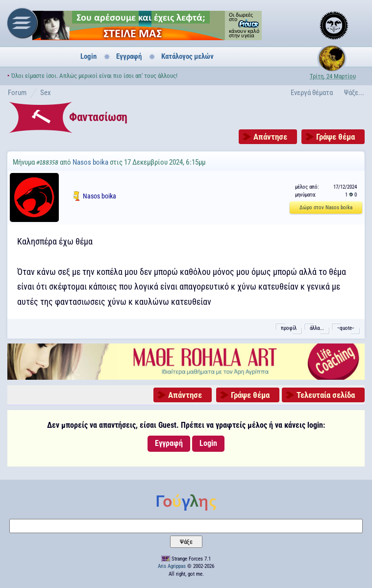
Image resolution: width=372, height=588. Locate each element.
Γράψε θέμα (335, 137)
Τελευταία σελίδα (326, 395)
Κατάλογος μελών (187, 56)
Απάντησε (270, 137)
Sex (46, 93)
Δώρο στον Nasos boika (326, 208)
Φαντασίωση (98, 117)
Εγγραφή (129, 56)
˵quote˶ (346, 328)
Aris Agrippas (172, 566)
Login (88, 56)
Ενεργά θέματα (312, 93)
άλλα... (317, 328)
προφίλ (289, 328)
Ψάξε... (354, 93)
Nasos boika (90, 162)
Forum (17, 93)
